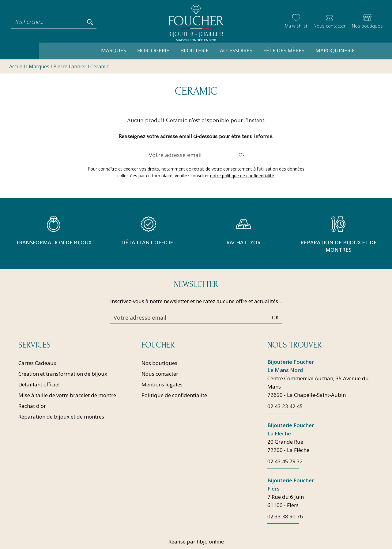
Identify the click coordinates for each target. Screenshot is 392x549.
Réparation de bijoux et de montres (61, 417)
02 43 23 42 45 (285, 406)
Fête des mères (252, 50)
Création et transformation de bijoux (63, 374)
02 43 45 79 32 (285, 461)
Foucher (158, 345)
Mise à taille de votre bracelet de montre (67, 395)
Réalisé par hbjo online (196, 541)
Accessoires (204, 50)
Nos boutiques (159, 363)
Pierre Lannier (70, 67)
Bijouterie (163, 50)
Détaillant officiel (39, 384)
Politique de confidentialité (174, 395)
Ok (242, 155)
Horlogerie (121, 50)
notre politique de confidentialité (242, 176)
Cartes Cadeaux (37, 363)
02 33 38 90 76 (285, 516)
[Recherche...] (49, 22)
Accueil (17, 67)
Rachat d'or (32, 406)
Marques (82, 50)
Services (34, 345)
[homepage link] (196, 22)
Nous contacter (160, 374)
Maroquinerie (303, 50)
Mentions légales (162, 384)
